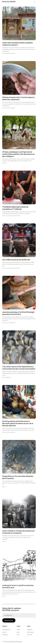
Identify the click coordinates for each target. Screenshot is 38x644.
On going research (11, 53)
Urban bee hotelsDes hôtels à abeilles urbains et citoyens (17, 44)
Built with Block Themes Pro (14, 642)
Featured (5, 163)
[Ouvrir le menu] (35, 2)
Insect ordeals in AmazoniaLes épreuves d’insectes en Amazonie (18, 532)
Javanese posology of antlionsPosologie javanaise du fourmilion (18, 313)
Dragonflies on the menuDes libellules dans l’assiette (18, 477)
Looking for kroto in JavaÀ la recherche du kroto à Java (18, 586)
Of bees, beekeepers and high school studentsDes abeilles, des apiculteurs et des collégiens (18, 154)
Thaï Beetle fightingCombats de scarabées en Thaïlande (15, 208)
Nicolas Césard (9, 2)
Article (4, 53)
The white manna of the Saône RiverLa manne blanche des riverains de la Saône (19, 368)
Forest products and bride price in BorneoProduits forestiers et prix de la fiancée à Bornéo (18, 423)
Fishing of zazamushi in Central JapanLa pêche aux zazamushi (18, 98)
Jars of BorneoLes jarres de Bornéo (16, 260)
